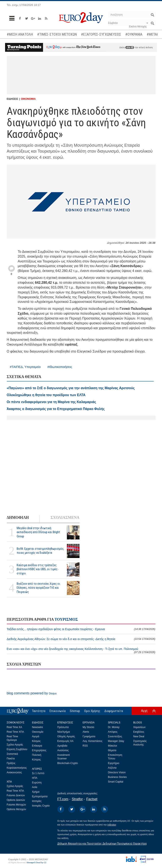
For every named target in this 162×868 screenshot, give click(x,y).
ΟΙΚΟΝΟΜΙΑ (28, 99)
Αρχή (144, 711)
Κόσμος (36, 741)
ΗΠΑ (35, 778)
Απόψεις (113, 732)
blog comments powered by (32, 693)
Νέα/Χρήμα (64, 732)
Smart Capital (116, 782)
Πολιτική (37, 755)
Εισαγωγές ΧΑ (65, 741)
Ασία (35, 787)
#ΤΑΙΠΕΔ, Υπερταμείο (25, 367)
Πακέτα (11, 759)
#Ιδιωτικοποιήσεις (60, 367)
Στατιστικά (12, 754)
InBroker (112, 825)
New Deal (139, 736)
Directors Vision (117, 772)
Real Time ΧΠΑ (15, 732)
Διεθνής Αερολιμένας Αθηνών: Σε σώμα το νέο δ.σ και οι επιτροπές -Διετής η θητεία (81, 639)
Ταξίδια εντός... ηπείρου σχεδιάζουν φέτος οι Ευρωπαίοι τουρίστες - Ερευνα (81, 629)
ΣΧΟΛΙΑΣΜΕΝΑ (65, 518)
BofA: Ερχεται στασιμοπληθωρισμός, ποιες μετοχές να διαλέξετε (40, 551)
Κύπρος (36, 760)
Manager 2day (116, 741)
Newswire (38, 727)
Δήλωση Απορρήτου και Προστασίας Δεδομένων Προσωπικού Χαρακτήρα (102, 844)
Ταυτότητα (39, 711)
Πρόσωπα (63, 727)
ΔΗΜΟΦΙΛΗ (18, 518)
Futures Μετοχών (16, 805)
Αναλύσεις (63, 750)
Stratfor (77, 799)
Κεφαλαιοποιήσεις (17, 768)
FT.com (63, 799)
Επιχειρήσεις (39, 750)
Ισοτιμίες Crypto (41, 806)
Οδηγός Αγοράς (66, 736)
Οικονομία (38, 732)
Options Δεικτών (16, 800)
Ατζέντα (112, 768)
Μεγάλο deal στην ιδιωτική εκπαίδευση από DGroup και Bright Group (38, 532)
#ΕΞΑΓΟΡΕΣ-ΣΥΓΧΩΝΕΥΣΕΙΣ (101, 34)
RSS (85, 746)
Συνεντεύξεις (115, 736)
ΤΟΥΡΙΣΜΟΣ (66, 619)
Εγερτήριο (114, 763)
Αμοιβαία (62, 746)
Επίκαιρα (37, 746)
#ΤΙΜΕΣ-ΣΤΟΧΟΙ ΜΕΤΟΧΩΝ (57, 34)
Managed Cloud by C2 (36, 863)
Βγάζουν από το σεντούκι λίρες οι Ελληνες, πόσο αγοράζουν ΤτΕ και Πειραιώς (38, 588)
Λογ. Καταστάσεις (93, 741)
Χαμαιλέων (139, 727)
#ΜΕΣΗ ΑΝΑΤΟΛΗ (20, 34)
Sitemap (75, 711)
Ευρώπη (37, 783)
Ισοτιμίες (37, 801)
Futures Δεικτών (16, 795)
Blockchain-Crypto (68, 763)
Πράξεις (11, 763)
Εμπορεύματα (40, 796)
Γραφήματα (89, 736)
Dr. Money (114, 727)
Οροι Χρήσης (92, 711)
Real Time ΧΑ (14, 727)
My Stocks (88, 727)
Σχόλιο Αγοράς (15, 745)
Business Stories (117, 777)
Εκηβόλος (139, 732)
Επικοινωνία (58, 711)
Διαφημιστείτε (114, 711)
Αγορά (36, 736)
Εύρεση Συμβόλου (17, 749)
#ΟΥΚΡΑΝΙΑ (134, 34)
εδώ (130, 47)
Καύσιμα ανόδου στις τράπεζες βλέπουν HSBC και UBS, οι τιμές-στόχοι (38, 569)
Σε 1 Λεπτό (38, 773)
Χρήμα (36, 792)
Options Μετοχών (16, 809)
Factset (92, 799)
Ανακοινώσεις (14, 772)
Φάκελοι (113, 746)
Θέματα (112, 750)
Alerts (86, 732)
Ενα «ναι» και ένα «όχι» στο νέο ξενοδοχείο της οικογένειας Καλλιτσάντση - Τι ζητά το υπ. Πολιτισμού (81, 650)
